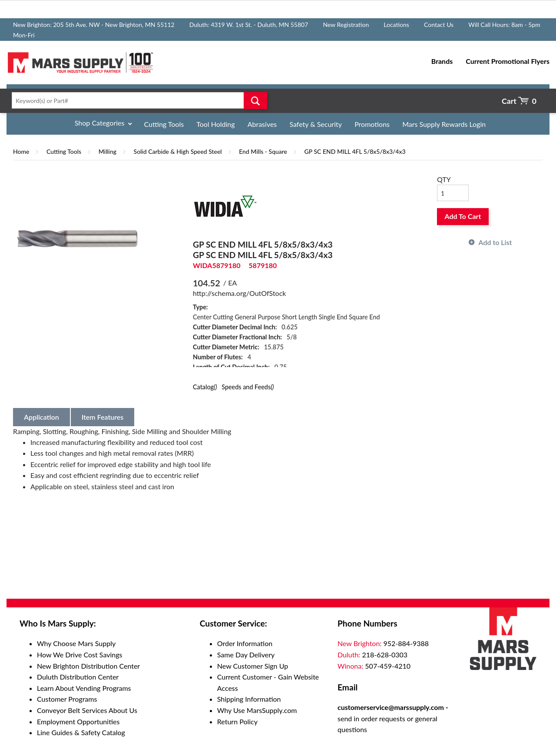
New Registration (346, 25)
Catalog (205, 387)
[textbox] (137, 100)
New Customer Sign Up (253, 666)
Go (255, 100)
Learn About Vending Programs (84, 688)
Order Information (245, 643)
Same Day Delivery (246, 655)
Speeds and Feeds (248, 387)
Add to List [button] (495, 242)
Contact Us (439, 25)
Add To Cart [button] (463, 216)
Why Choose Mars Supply (76, 643)
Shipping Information (249, 699)
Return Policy (237, 721)
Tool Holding (215, 124)
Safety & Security (316, 124)
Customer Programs (67, 699)
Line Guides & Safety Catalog (81, 732)
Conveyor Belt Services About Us (87, 710)
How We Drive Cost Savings (79, 655)
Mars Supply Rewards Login (444, 124)
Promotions (372, 124)
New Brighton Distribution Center (88, 666)
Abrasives (262, 124)
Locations (396, 25)
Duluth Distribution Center (78, 677)
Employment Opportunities (78, 721)
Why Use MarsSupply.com (257, 710)
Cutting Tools (164, 124)
